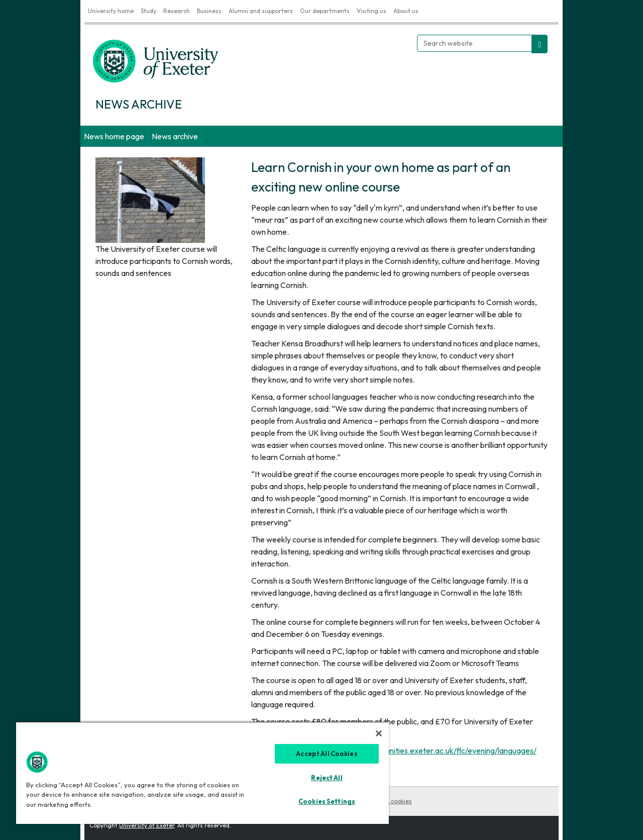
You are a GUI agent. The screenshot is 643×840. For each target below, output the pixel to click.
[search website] (540, 44)
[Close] (379, 733)
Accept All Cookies (327, 754)
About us (406, 11)
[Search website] (474, 43)
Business (209, 11)
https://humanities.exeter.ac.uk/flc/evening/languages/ (441, 751)
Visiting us (371, 11)
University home (111, 11)
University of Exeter (147, 825)
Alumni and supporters (261, 11)
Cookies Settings (327, 801)
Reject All (327, 778)
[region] (202, 773)
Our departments (325, 11)
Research (177, 11)
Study (148, 11)
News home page (114, 136)
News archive (175, 136)
